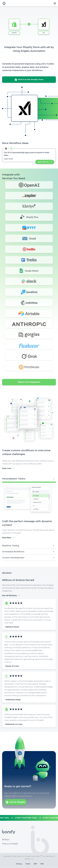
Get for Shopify (17, 802)
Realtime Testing (11, 546)
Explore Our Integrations (29, 382)
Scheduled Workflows (13, 552)
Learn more (8, 159)
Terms (28, 864)
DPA (42, 864)
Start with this (46, 163)
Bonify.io (6, 840)
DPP (35, 864)
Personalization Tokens (14, 479)
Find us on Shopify (10, 844)
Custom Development (13, 558)
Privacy (19, 864)
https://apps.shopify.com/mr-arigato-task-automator (29, 818)
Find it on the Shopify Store (31, 80)
